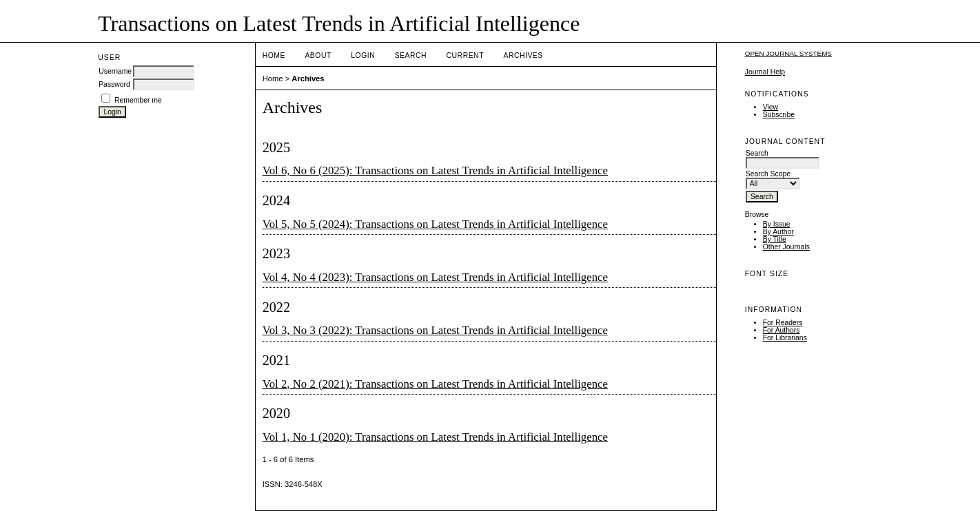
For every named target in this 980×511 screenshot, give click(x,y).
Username (115, 71)
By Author (778, 232)
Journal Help (765, 72)
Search (411, 55)
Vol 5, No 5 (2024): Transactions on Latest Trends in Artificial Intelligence (435, 224)
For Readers (783, 323)
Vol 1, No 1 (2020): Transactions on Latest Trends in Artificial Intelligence (435, 437)
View (770, 107)
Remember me (138, 100)
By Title (775, 239)
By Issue (777, 224)
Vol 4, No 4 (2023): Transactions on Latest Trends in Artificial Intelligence (435, 277)
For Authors (782, 330)
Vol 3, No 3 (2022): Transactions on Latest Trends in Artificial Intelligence (435, 330)
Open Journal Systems (788, 53)
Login (363, 55)
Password (114, 84)
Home (274, 55)
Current (465, 55)
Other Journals (786, 247)
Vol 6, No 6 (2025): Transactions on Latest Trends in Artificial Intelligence (435, 170)
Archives (523, 55)
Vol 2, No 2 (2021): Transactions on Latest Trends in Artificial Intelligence (435, 384)
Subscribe (779, 115)
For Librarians (785, 338)
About (318, 55)
